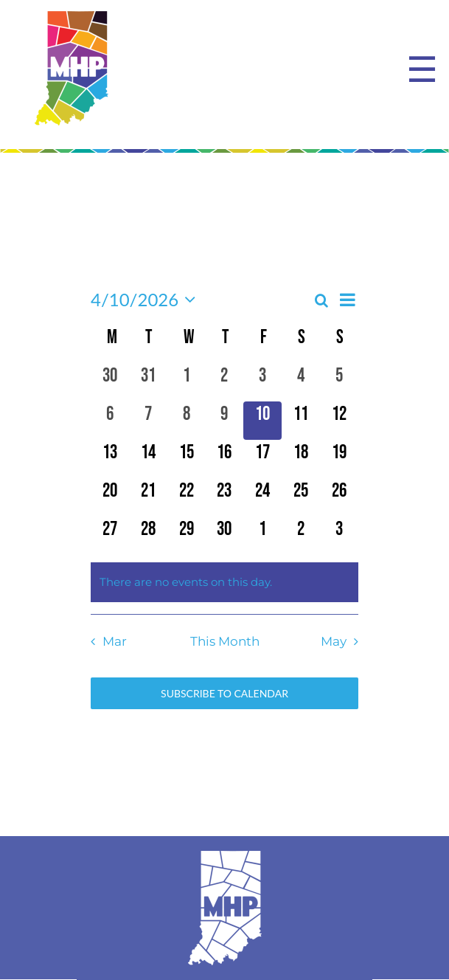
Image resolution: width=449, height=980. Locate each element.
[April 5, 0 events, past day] (339, 382)
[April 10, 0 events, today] (262, 421)
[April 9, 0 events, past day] (225, 421)
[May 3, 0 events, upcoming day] (339, 536)
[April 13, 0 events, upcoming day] (110, 459)
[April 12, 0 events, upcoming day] (339, 421)
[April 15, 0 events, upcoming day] (187, 459)
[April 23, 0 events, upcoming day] (225, 497)
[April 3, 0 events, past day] (262, 382)
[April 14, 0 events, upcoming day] (148, 459)
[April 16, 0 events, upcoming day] (225, 459)
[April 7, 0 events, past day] (148, 421)
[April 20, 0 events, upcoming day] (110, 497)
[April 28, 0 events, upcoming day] (148, 536)
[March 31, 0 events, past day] (148, 382)
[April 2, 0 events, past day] (225, 382)
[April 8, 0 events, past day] (187, 421)
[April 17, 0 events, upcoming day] (262, 459)
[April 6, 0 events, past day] (110, 421)
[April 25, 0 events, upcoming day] (301, 497)
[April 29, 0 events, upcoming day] (187, 536)
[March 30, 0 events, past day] (110, 382)
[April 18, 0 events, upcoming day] (301, 459)
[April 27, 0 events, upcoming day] (110, 536)
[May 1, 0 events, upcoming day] (262, 536)
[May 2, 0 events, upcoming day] (301, 536)
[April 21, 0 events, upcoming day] (148, 497)
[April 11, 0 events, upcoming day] (301, 421)
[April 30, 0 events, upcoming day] (225, 536)
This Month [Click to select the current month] (225, 641)
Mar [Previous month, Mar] (115, 641)
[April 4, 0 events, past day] (301, 382)
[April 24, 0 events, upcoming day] (262, 497)
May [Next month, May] (334, 641)
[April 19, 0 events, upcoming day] (339, 459)
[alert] (224, 582)
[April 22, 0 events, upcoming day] (187, 497)
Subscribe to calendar (224, 693)
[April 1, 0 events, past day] (187, 382)
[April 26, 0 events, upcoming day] (339, 497)
